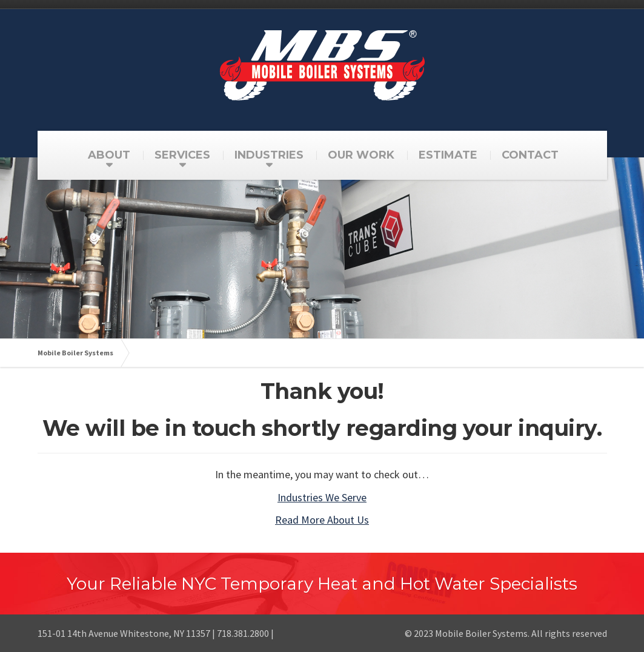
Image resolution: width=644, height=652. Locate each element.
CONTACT (530, 155)
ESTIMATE (448, 155)
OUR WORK (361, 155)
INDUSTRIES (269, 155)
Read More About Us (322, 520)
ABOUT (109, 155)
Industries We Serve (322, 497)
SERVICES (182, 155)
